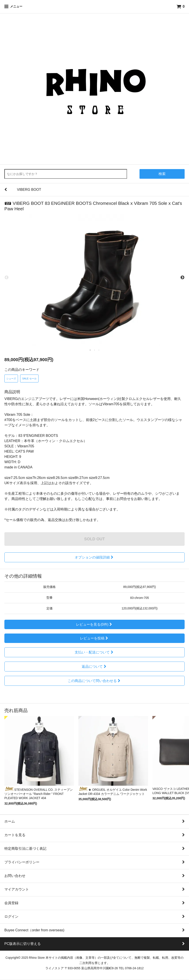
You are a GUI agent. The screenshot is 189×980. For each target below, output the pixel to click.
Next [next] (182, 278)
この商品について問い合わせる (94, 681)
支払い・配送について (94, 652)
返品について (94, 667)
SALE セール (29, 378)
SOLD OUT (94, 539)
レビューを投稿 (94, 638)
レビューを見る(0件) (94, 624)
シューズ (11, 378)
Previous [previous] (7, 278)
